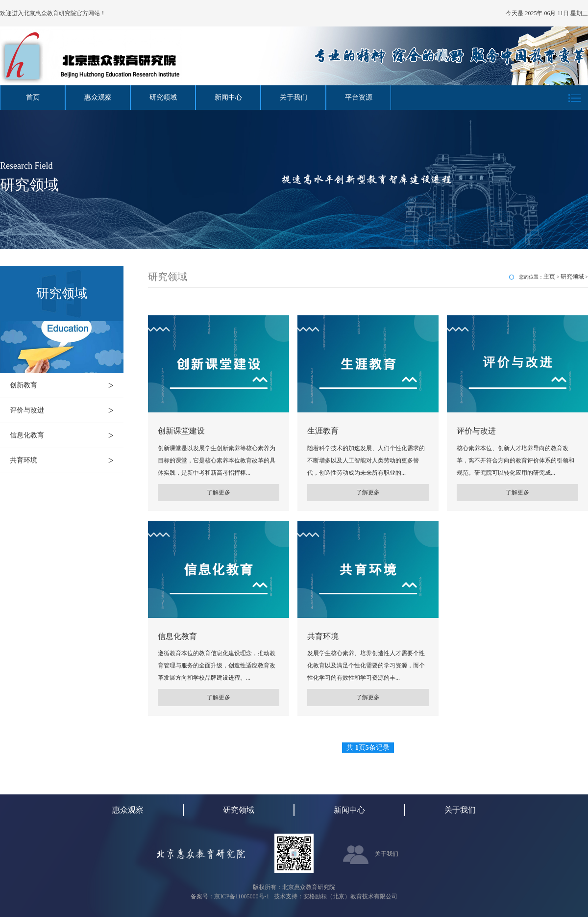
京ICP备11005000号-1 (242, 896)
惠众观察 (98, 97)
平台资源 (359, 97)
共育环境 (67, 460)
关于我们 (294, 97)
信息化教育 (67, 435)
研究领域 (163, 97)
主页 (549, 277)
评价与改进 (67, 410)
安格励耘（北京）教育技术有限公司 (350, 896)
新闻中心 (228, 97)
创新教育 (67, 385)
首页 (33, 97)
